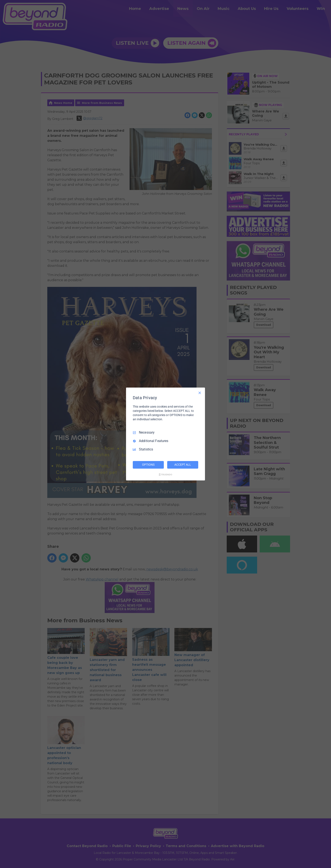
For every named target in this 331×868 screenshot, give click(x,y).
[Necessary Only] (200, 393)
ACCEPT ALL (183, 465)
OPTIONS (148, 465)
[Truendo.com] (165, 475)
